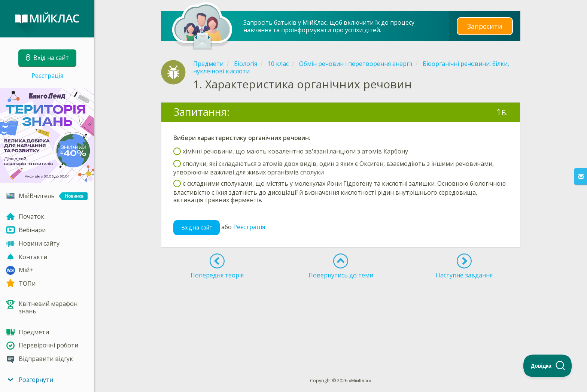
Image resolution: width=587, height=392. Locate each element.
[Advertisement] (341, 305)
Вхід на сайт (197, 227)
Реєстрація (47, 76)
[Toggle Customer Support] (548, 366)
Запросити (485, 26)
